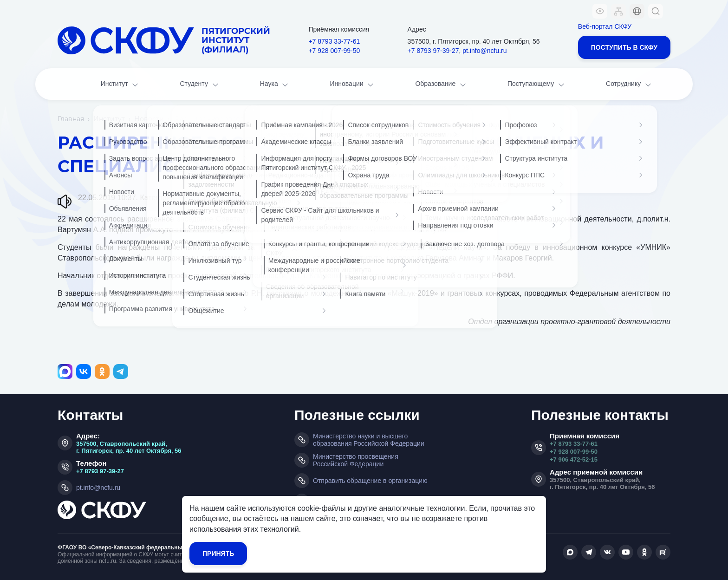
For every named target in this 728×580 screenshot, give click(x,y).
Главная (71, 119)
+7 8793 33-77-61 (334, 41)
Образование (441, 85)
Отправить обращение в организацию (370, 481)
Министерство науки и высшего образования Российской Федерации (369, 440)
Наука (275, 85)
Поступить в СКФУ (624, 47)
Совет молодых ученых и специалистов (272, 198)
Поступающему (537, 85)
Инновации (353, 85)
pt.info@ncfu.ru (484, 51)
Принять (218, 554)
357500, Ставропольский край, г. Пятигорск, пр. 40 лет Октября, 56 (129, 447)
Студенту (200, 85)
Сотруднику (629, 85)
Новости (149, 119)
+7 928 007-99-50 (334, 51)
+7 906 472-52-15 (574, 459)
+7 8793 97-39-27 (433, 51)
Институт (120, 85)
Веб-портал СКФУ (605, 26)
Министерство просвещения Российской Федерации (356, 460)
